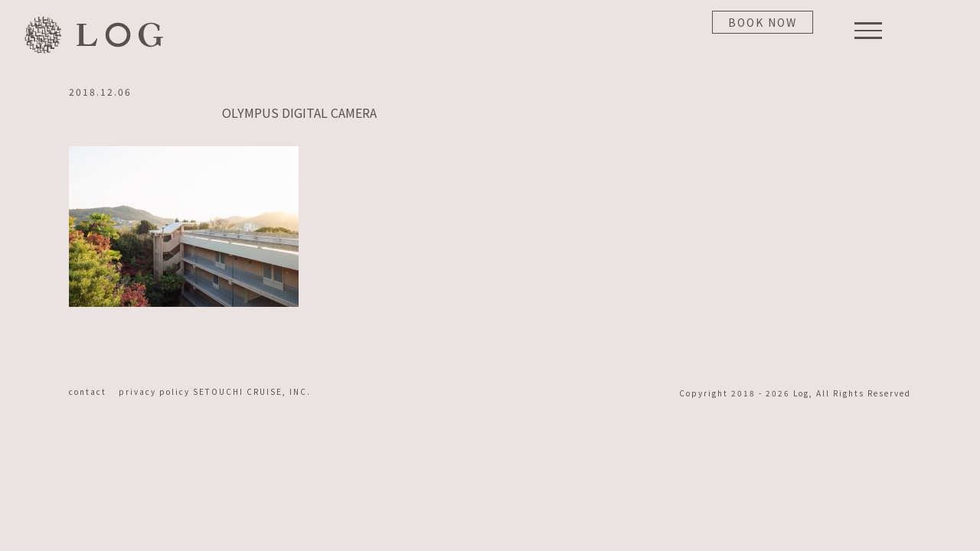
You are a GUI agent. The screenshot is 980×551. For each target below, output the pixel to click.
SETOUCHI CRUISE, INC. (252, 391)
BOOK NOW (763, 22)
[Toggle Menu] (869, 31)
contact (92, 391)
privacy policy (156, 391)
